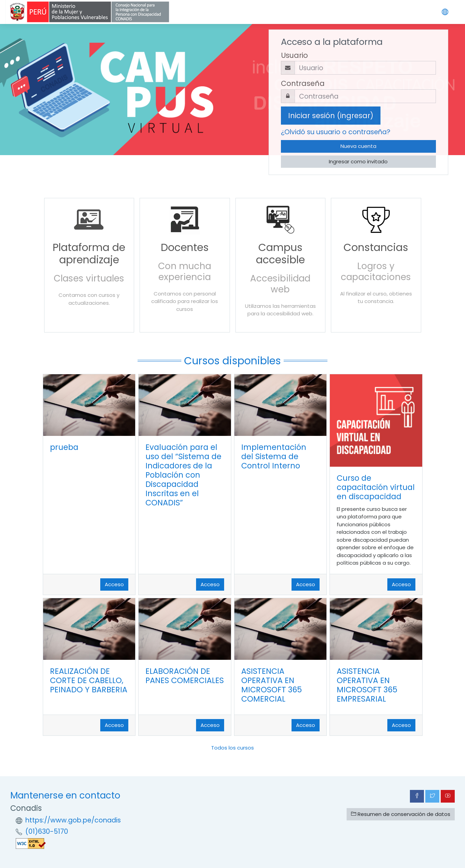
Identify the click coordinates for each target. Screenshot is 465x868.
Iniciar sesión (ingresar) (331, 116)
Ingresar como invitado (358, 161)
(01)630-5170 (47, 832)
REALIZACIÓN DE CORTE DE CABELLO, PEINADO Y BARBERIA (89, 680)
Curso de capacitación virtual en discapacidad (376, 487)
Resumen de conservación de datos (401, 814)
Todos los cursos (233, 748)
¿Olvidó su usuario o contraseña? (336, 132)
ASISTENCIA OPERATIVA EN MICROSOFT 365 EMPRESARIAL (367, 685)
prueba (64, 447)
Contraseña (303, 83)
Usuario (294, 55)
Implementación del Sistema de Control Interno (274, 456)
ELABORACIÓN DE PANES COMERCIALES (185, 676)
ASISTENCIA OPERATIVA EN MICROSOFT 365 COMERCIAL (272, 685)
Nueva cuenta (358, 146)
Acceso (114, 584)
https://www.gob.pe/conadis (73, 820)
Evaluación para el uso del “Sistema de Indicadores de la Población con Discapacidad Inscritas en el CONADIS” (183, 475)
